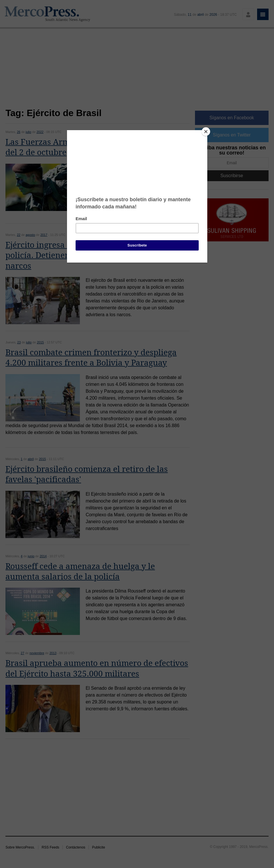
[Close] (206, 132)
